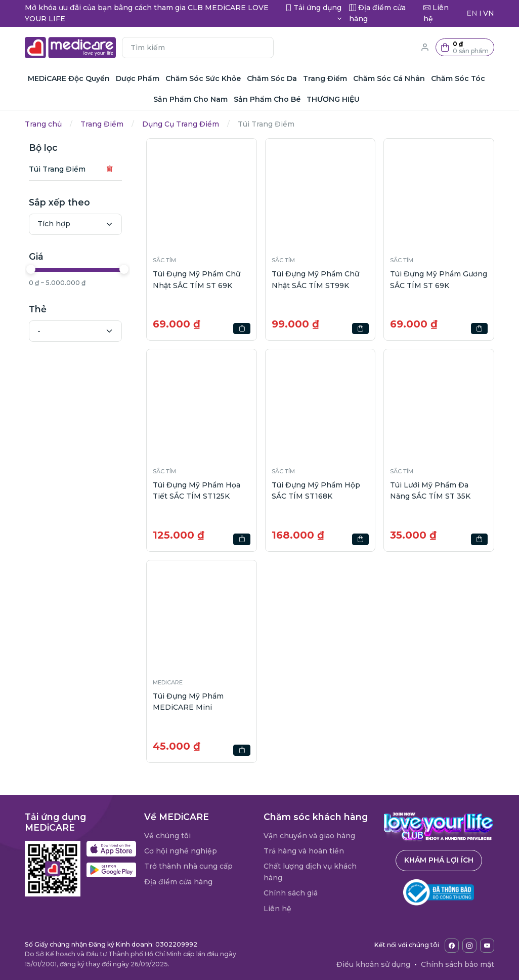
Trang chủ (43, 124)
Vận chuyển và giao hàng (309, 836)
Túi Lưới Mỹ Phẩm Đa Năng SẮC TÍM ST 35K (430, 491)
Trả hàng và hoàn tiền (304, 851)
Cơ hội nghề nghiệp (181, 851)
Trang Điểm (102, 124)
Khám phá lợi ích (439, 860)
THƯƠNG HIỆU (333, 99)
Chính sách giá (291, 893)
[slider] (31, 269)
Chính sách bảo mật (458, 964)
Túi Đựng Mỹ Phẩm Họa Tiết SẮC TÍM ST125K (197, 491)
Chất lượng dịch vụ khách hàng (310, 872)
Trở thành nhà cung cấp (188, 866)
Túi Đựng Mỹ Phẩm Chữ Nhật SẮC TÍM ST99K (315, 279)
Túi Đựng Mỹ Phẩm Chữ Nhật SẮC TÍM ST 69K (197, 279)
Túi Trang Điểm (57, 169)
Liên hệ (277, 909)
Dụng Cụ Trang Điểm (181, 124)
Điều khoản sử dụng (373, 964)
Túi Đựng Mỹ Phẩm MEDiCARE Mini (188, 702)
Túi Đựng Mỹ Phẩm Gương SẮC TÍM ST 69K (439, 279)
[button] (465, 47)
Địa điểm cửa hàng (178, 882)
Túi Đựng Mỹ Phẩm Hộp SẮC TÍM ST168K (316, 491)
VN (489, 13)
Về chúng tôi (167, 836)
